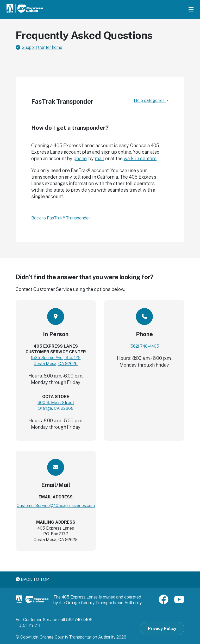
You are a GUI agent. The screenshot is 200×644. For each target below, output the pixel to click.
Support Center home (42, 47)
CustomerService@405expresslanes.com (56, 506)
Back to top (32, 579)
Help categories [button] (150, 100)
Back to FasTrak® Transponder (61, 218)
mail (99, 158)
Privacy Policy (162, 629)
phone (80, 158)
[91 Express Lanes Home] (25, 9)
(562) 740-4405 (144, 346)
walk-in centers (140, 158)
